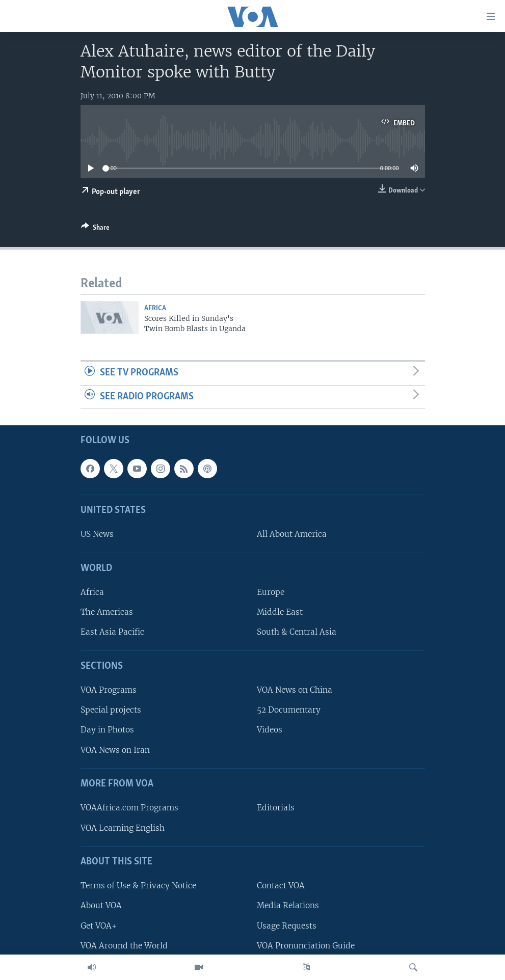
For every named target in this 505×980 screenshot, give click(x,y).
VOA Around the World (124, 946)
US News (97, 535)
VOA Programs (109, 690)
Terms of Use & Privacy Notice (138, 886)
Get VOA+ (99, 926)
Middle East (280, 612)
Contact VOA (281, 886)
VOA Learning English (123, 828)
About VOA (101, 906)
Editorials (276, 808)
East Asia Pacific (112, 632)
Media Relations (288, 906)
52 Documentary (289, 710)
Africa (155, 308)
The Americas (107, 612)
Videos (270, 730)
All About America (292, 535)
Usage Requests (287, 926)
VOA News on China (295, 690)
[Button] (95, 229)
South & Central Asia (297, 632)
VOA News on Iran (115, 750)
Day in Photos (107, 730)
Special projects (111, 710)
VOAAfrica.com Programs (129, 808)
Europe (271, 593)
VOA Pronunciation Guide (306, 946)
